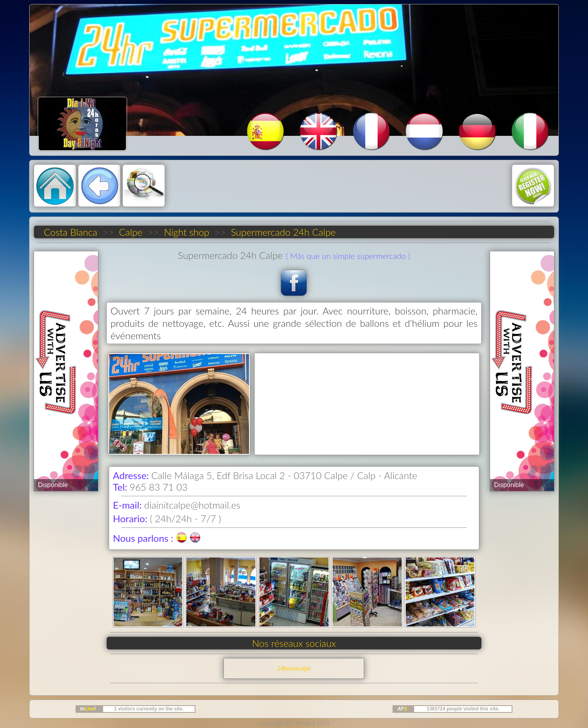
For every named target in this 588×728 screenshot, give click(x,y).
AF (402, 709)
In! (88, 709)
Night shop (187, 232)
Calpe (131, 232)
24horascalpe (294, 668)
